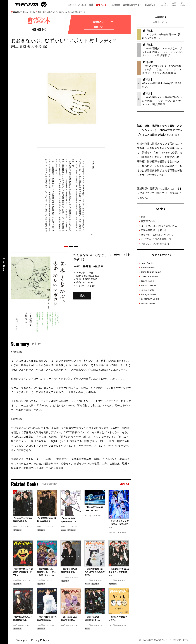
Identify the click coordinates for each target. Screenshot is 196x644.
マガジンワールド (31, 4)
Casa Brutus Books (151, 272)
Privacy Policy (39, 640)
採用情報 (116, 5)
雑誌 (91, 5)
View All (125, 484)
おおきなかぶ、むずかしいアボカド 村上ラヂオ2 (66, 12)
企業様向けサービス (132, 5)
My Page (165, 3)
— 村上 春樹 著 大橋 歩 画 (89, 266)
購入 (82, 296)
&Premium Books (150, 299)
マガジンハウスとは (76, 5)
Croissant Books (149, 276)
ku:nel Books (148, 290)
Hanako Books (149, 285)
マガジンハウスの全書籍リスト (157, 239)
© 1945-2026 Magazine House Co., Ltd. (164, 640)
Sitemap (20, 640)
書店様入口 (150, 5)
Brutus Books (148, 268)
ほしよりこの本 (159, 226)
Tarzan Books (148, 303)
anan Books (147, 263)
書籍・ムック (102, 5)
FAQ (174, 3)
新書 (143, 217)
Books (33, 12)
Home (25, 12)
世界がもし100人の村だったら (157, 235)
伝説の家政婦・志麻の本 (154, 230)
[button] (66, 247)
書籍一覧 (41, 12)
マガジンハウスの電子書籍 (155, 244)
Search (183, 3)
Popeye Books (148, 294)
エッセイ (92, 286)
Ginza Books (148, 281)
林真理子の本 (148, 221)
